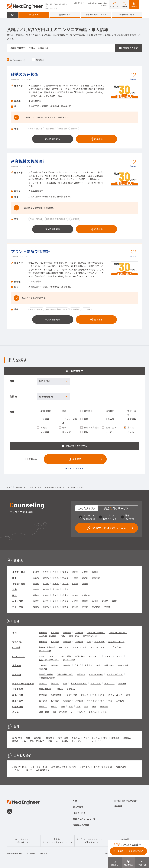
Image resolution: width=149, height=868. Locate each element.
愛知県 (56, 589)
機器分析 (85, 695)
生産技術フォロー (91, 636)
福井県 (65, 584)
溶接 (78, 706)
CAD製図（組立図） (118, 632)
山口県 (75, 601)
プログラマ (117, 647)
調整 (71, 706)
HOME (12, 15)
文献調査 (43, 695)
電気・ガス (77, 741)
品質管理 (81, 674)
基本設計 (55, 632)
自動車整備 (18, 689)
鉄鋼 (105, 738)
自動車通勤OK (43, 770)
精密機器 (50, 738)
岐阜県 (36, 589)
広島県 (65, 601)
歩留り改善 (123, 665)
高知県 (115, 601)
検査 (94, 706)
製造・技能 (18, 706)
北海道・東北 (19, 572)
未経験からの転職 (127, 15)
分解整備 (71, 689)
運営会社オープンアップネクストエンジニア (57, 841)
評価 (94, 695)
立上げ (78, 665)
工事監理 (120, 701)
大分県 (75, 607)
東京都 (85, 578)
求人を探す (34, 15)
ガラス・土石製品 (92, 738)
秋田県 (75, 572)
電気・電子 (18, 642)
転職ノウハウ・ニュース (96, 15)
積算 (102, 701)
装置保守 (122, 683)
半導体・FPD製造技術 (23, 683)
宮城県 (65, 572)
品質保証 (17, 674)
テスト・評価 (45, 651)
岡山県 (56, 601)
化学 (24, 741)
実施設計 (67, 701)
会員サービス (65, 15)
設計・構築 (66, 656)
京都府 (46, 595)
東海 (14, 589)
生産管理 (89, 665)
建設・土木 (53, 741)
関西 (14, 595)
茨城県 (36, 578)
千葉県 (75, 578)
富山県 (46, 584)
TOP (75, 801)
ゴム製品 (76, 738)
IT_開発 (16, 647)
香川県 (95, 601)
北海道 (36, 572)
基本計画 (43, 701)
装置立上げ (109, 683)
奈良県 (75, 595)
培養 (102, 695)
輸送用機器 (17, 738)
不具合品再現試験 (47, 678)
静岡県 (46, 589)
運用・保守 (80, 656)
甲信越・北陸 (19, 584)
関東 (14, 578)
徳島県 (85, 601)
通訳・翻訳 (44, 712)
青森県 (46, 572)
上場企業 (28, 770)
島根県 (46, 601)
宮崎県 (85, 607)
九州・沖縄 (18, 607)
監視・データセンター (49, 660)
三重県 (65, 589)
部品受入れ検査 (46, 674)
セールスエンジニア (48, 656)
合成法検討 (56, 695)
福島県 (95, 572)
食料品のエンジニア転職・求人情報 (28, 487)
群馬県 (56, 578)
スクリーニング (115, 695)
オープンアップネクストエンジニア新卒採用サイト (91, 841)
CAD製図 (79, 632)
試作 (89, 642)
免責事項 (44, 853)
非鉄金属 (115, 738)
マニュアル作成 (78, 712)
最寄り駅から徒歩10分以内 (64, 767)
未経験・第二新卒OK (103, 767)
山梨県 (75, 584)
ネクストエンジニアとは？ (98, 3)
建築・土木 (18, 701)
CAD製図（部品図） (48, 636)
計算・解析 (92, 701)
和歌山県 (86, 595)
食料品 (65, 741)
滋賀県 (36, 595)
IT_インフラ (18, 656)
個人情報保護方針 (14, 853)
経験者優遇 (85, 767)
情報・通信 (63, 738)
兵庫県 (65, 595)
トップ (9, 487)
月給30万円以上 (20, 767)
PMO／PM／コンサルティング (73, 647)
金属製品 (127, 738)
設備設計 (55, 665)
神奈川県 (96, 578)
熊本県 (65, 607)
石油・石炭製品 (37, 741)
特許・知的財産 (60, 712)
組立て (54, 706)
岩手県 (56, 572)
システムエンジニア (99, 647)
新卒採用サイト (80, 3)
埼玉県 (65, 578)
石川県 (56, 584)
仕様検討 (43, 632)
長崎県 (56, 607)
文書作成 (93, 712)
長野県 (85, 584)
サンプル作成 (71, 695)
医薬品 (15, 741)
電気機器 (38, 738)
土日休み (16, 770)
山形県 (85, 572)
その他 (16, 712)
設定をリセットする (74, 468)
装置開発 (43, 683)
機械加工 (43, 706)
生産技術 (17, 665)
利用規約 (31, 853)
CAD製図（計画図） (96, 632)
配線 (63, 706)
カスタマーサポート (114, 656)
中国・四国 (18, 601)
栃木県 (46, 578)
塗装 (86, 706)
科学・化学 (18, 695)
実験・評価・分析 (79, 683)
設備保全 (43, 669)
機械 (14, 633)
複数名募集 (121, 767)
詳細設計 (67, 632)
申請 (110, 701)
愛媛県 (105, 601)
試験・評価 (74, 636)
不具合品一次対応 (115, 674)
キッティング (95, 656)
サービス (90, 741)
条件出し (55, 683)
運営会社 (104, 5)
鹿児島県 (96, 607)
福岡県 (36, 607)
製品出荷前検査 (96, 674)
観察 (128, 695)
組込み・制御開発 (47, 647)
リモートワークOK (39, 767)
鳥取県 (36, 601)
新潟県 (36, 584)
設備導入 (67, 665)
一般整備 (59, 689)
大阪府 (56, 595)
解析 (63, 636)
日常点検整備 (45, 689)
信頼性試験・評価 (65, 674)
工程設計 (43, 665)
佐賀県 (46, 607)
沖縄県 (107, 607)
